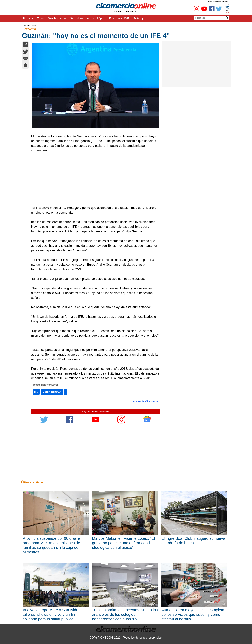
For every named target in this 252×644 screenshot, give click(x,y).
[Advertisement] (94, 179)
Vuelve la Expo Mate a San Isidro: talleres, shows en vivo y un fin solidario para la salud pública (52, 614)
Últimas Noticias (32, 482)
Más (139, 19)
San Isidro (76, 18)
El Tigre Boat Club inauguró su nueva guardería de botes (193, 541)
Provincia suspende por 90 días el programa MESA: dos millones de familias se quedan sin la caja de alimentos (52, 545)
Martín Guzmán (52, 392)
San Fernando (57, 18)
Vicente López (96, 18)
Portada (28, 18)
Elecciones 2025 (119, 18)
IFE (36, 392)
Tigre (40, 18)
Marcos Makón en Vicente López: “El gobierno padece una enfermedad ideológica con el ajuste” (123, 543)
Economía (29, 29)
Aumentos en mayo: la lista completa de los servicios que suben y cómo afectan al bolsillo (193, 614)
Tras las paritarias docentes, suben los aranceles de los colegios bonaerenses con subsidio (125, 614)
